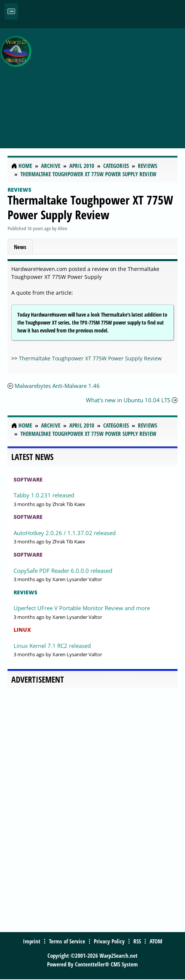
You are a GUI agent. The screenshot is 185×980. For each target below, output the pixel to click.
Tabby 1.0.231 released (44, 495)
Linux (22, 630)
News (20, 247)
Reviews (19, 190)
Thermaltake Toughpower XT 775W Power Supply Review (90, 207)
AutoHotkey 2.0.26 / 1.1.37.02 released (65, 533)
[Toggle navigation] (11, 12)
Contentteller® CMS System (106, 964)
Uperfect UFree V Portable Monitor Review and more (82, 608)
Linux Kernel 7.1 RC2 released (52, 646)
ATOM (156, 941)
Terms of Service (67, 941)
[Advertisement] (110, 84)
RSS (137, 941)
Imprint (32, 941)
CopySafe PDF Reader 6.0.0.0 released (63, 571)
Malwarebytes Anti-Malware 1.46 (57, 386)
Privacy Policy (109, 941)
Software (28, 479)
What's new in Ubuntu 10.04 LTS (128, 400)
